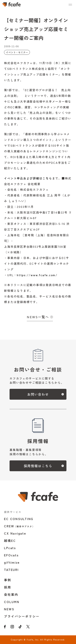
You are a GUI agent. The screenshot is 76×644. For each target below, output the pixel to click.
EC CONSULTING (19, 519)
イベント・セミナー (17, 52)
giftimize (12, 562)
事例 (8, 580)
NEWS (9, 609)
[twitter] (28, 627)
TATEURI (11, 570)
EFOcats (11, 555)
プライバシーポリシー (22, 616)
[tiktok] (20, 627)
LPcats (10, 548)
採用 (8, 587)
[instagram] (12, 627)
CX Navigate (15, 533)
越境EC (10, 541)
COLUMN (12, 602)
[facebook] (5, 627)
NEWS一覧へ (38, 317)
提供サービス (13, 512)
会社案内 (11, 594)
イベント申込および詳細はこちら (28, 178)
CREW (19, 526)
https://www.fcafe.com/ (37, 275)
